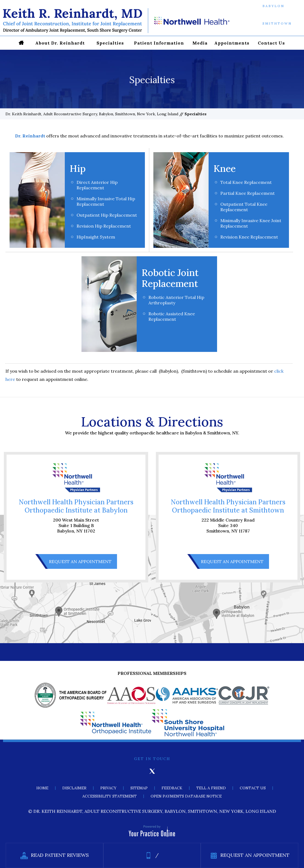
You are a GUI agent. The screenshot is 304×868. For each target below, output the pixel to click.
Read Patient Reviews (54, 855)
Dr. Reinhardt (30, 136)
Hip (78, 168)
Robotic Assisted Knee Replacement (172, 316)
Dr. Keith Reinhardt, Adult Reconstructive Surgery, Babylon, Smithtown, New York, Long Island (92, 114)
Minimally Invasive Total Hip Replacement (106, 201)
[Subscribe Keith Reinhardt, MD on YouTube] (167, 771)
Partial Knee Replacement (248, 193)
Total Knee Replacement (246, 182)
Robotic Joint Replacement (170, 278)
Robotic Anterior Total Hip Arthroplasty (176, 300)
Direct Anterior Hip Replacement (97, 185)
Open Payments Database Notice (186, 796)
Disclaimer (74, 788)
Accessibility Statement (109, 796)
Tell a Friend (211, 788)
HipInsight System (96, 237)
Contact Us (253, 788)
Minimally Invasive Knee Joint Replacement (251, 223)
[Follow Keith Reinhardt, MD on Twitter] (152, 771)
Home (42, 788)
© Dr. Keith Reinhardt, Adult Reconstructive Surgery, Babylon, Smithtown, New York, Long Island (152, 811)
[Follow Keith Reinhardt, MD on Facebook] (137, 771)
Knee (225, 168)
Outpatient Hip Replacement (107, 215)
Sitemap (139, 788)
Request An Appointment (80, 561)
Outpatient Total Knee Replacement (244, 207)
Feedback (172, 788)
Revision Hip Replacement (104, 226)
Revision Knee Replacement (249, 237)
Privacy (108, 788)
